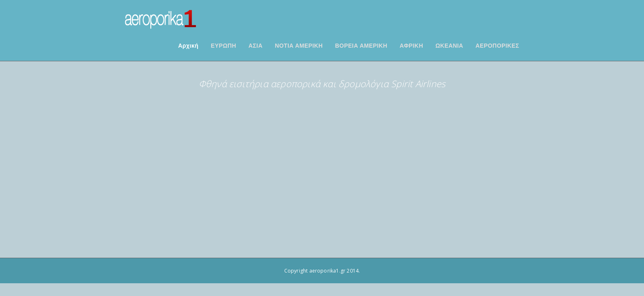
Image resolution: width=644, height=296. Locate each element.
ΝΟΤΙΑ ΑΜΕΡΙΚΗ (309, 46)
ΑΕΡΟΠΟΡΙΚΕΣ (508, 46)
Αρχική (199, 46)
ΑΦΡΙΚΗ (422, 46)
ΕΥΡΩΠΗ (234, 46)
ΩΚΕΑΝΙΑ (460, 46)
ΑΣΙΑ (266, 46)
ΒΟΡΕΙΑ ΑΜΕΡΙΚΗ (371, 46)
